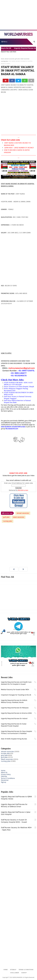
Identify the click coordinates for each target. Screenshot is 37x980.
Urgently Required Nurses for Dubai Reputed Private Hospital (14, 725)
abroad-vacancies (10, 59)
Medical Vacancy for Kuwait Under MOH (15, 690)
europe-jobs (5, 753)
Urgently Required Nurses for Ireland (14, 719)
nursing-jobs (4, 61)
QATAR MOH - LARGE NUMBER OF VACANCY (19, 148)
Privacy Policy (6, 774)
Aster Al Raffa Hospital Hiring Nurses (14, 739)
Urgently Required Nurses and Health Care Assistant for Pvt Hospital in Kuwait (16, 683)
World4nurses (23, 490)
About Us (4, 772)
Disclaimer (5, 780)
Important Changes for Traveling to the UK (16, 695)
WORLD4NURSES (18, 34)
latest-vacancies (25, 59)
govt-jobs (4, 755)
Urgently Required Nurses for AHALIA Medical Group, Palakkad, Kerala (14, 701)
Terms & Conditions (8, 778)
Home (3, 59)
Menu (4, 42)
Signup (4, 782)
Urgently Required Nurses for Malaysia (15, 708)
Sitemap (4, 776)
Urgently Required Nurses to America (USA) (16, 713)
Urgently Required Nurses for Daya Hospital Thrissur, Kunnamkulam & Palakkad (16, 732)
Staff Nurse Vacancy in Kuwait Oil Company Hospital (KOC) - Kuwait (14, 821)
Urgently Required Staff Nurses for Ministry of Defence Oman (14, 805)
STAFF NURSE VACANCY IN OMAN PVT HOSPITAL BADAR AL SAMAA (18, 70)
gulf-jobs (17, 59)
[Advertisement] (19, 15)
